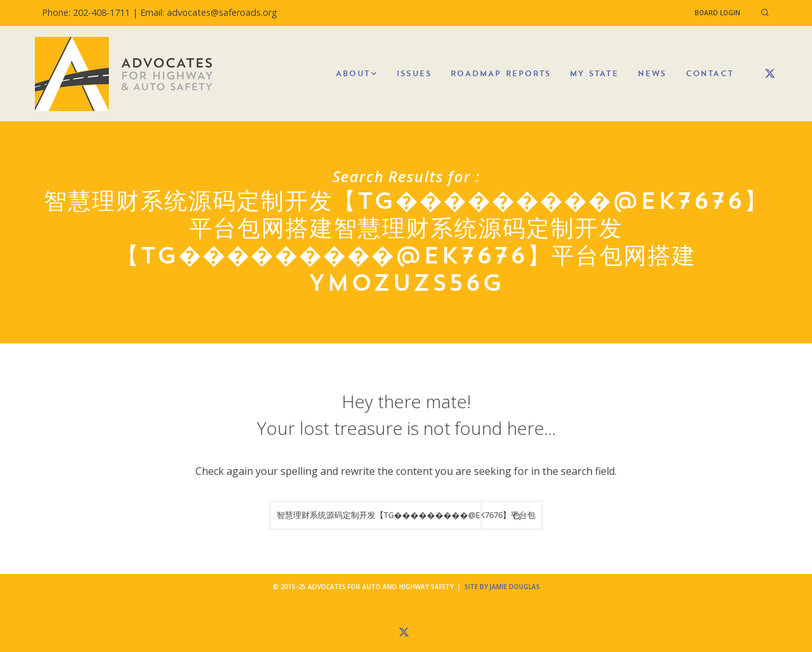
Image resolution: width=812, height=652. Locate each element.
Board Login (717, 13)
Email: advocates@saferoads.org (209, 12)
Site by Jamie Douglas (502, 587)
